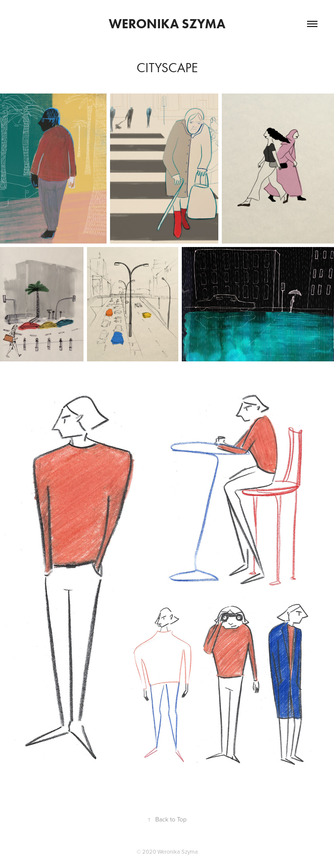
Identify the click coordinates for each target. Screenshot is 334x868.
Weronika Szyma (167, 24)
